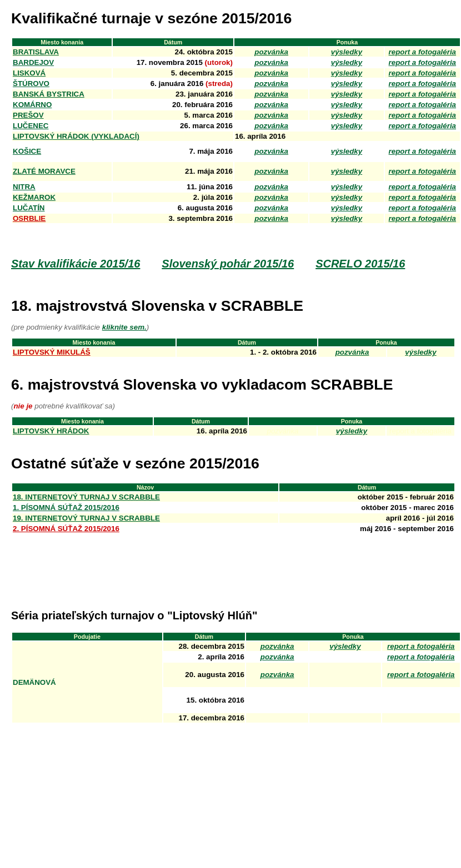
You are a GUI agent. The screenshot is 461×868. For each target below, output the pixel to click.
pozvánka (271, 52)
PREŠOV (28, 115)
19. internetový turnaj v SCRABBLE (86, 518)
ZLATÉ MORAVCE (44, 171)
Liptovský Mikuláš (52, 352)
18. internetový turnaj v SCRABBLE (86, 497)
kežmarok (34, 197)
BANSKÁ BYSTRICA (49, 94)
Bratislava (36, 52)
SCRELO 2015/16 (360, 264)
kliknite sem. (124, 327)
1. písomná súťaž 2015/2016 (66, 508)
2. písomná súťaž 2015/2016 (66, 529)
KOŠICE (27, 151)
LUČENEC (31, 126)
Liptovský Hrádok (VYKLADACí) (76, 136)
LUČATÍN (29, 208)
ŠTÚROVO (31, 84)
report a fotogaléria (421, 646)
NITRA (24, 187)
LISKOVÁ (29, 73)
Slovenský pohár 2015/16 (228, 264)
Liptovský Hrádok (51, 431)
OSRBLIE (29, 218)
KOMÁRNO (32, 105)
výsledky (347, 52)
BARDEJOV (33, 62)
